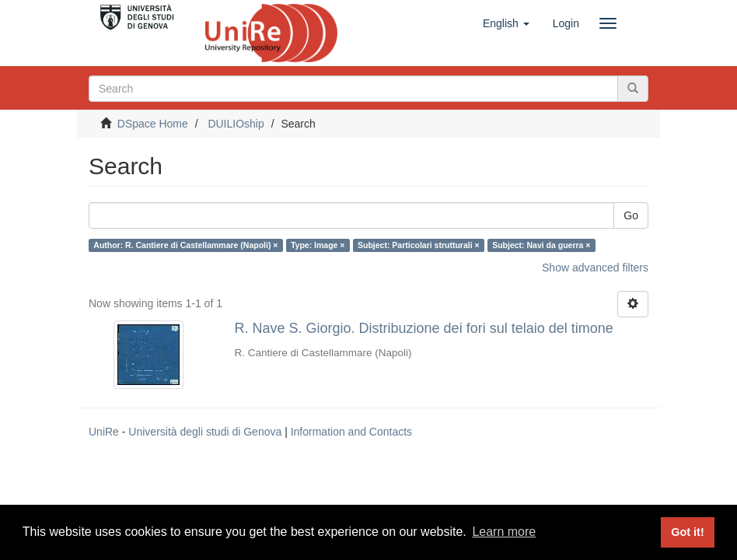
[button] (506, 23)
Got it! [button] (687, 532)
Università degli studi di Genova (205, 432)
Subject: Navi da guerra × (541, 245)
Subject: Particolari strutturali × (419, 245)
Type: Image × (318, 245)
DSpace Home (153, 124)
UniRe (104, 432)
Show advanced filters (595, 268)
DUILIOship (236, 124)
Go (631, 215)
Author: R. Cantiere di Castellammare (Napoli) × (185, 245)
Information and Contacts (351, 432)
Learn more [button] (504, 532)
